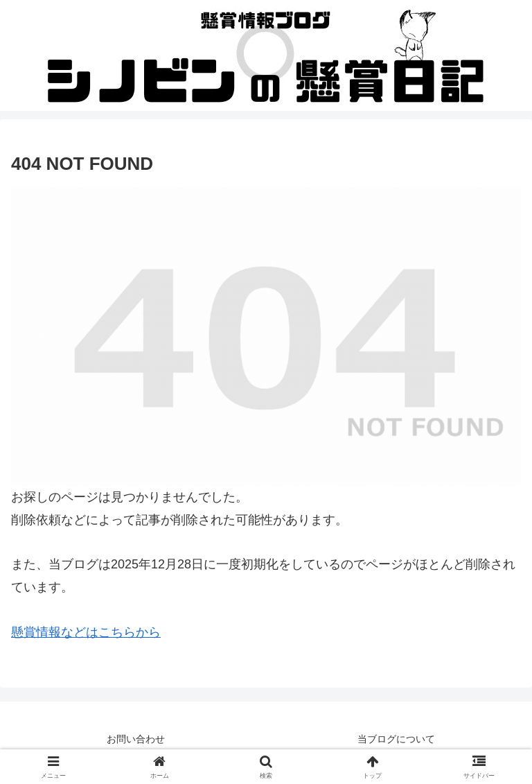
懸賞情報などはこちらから (86, 632)
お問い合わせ (136, 739)
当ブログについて (396, 739)
